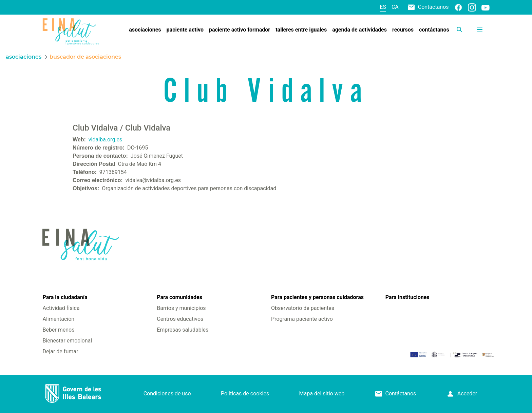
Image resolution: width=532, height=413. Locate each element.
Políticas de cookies (245, 394)
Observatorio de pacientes (303, 308)
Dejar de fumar (60, 351)
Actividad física (61, 308)
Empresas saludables (183, 330)
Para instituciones (407, 297)
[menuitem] (145, 30)
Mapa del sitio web (322, 394)
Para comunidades (179, 297)
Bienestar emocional (67, 341)
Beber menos (58, 330)
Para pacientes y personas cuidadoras (317, 297)
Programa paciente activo (302, 319)
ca (395, 7)
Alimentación (58, 319)
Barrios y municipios (181, 308)
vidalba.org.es (106, 140)
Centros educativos (180, 319)
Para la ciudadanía (65, 297)
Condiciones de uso (167, 394)
